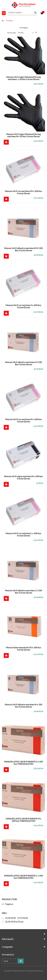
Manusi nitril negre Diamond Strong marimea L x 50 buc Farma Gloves (23, 78)
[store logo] (24, 5)
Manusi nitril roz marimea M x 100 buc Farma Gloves (24, 421)
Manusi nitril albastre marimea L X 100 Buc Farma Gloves (23, 592)
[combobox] (23, 13)
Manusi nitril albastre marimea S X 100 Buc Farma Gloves (23, 363)
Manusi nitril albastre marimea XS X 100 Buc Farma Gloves (23, 249)
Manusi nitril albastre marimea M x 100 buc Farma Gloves (23, 706)
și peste (14, 922)
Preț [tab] (5, 913)
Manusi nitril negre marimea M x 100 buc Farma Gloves (23, 478)
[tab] (23, 902)
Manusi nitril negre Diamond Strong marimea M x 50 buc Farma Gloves (23, 135)
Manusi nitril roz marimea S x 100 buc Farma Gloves (23, 306)
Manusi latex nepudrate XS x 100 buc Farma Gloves (24, 649)
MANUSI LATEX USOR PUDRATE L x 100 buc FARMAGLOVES (23, 877)
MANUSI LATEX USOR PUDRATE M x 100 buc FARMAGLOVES (23, 820)
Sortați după (12, 33)
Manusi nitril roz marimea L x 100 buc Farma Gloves (23, 535)
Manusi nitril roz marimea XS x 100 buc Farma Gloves (23, 192)
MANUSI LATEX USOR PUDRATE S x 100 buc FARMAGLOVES (23, 763)
